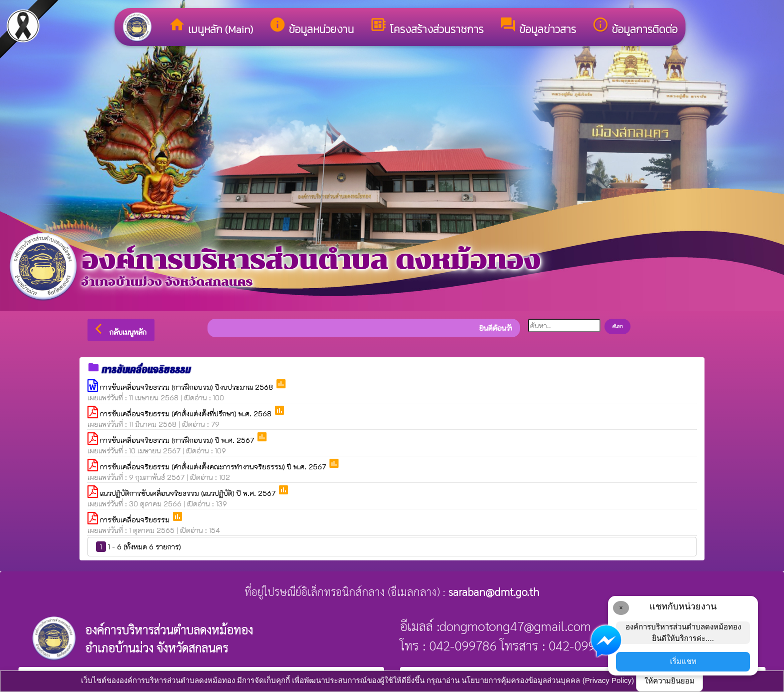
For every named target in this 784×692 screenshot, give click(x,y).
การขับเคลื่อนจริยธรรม (136, 520)
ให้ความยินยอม (669, 681)
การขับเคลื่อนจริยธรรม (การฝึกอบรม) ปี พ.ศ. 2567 (178, 440)
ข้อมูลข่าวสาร (538, 27)
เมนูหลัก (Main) (211, 27)
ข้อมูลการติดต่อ (635, 27)
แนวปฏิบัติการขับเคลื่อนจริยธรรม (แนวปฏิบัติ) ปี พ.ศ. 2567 (189, 493)
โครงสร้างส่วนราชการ (427, 27)
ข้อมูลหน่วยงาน (311, 27)
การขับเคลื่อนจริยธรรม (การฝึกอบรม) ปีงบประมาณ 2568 (187, 387)
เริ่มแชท (683, 661)
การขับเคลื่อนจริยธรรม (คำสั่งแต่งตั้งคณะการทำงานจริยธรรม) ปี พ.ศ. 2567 (214, 467)
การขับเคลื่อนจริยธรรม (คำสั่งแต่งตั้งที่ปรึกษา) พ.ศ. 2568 (187, 414)
